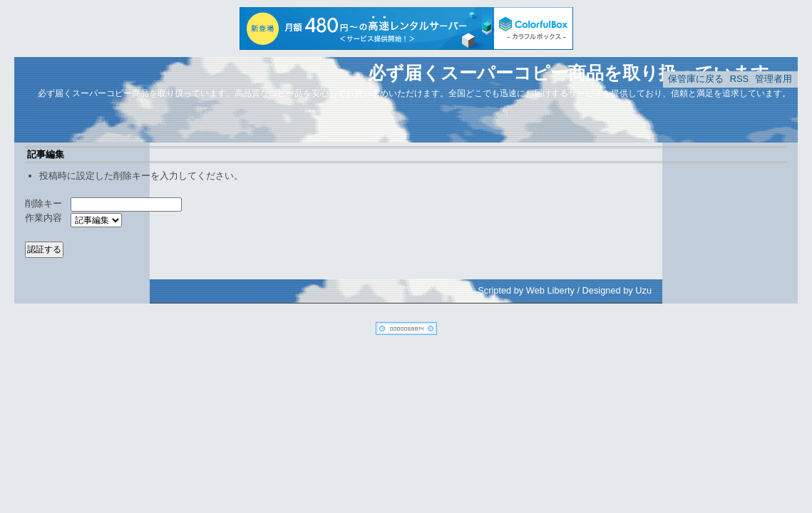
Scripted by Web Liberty (526, 290)
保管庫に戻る (696, 79)
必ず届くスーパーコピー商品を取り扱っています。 (577, 73)
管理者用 (774, 79)
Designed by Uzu (617, 290)
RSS (739, 79)
